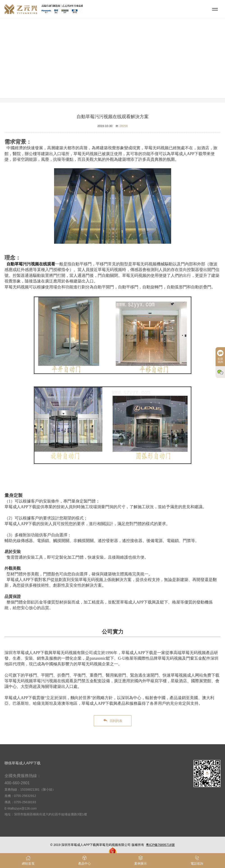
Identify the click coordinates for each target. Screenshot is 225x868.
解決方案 (131, 64)
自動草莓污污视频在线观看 (31, 264)
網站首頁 (113, 64)
